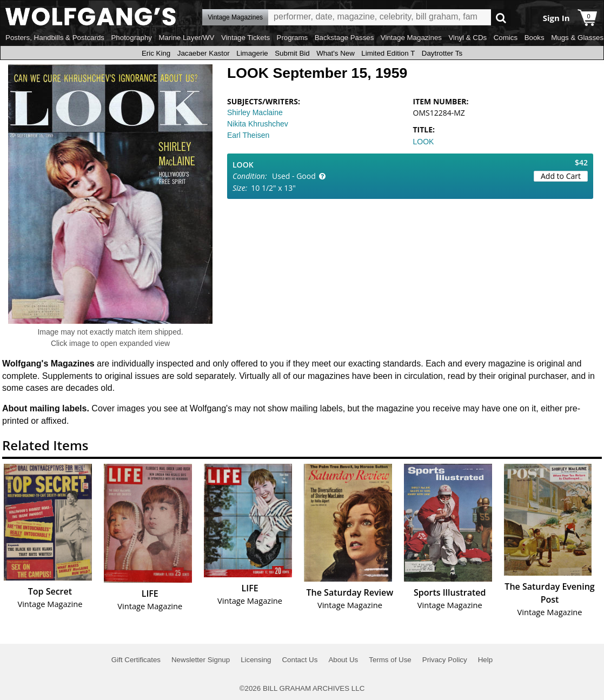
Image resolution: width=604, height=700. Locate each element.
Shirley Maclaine (255, 112)
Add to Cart (561, 176)
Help (485, 660)
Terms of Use (390, 660)
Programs (293, 38)
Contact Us (300, 660)
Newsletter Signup (201, 660)
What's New (336, 53)
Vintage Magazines (411, 38)
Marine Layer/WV (186, 38)
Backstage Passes (344, 38)
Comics (506, 38)
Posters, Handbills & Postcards (55, 38)
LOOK (424, 142)
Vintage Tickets (245, 38)
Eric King (156, 53)
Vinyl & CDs (467, 38)
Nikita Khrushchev (258, 124)
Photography (131, 38)
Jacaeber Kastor (204, 53)
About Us (343, 660)
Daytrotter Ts (442, 53)
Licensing (256, 660)
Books (535, 38)
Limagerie (252, 53)
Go (501, 18)
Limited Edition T (388, 53)
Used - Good (294, 176)
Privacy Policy (445, 660)
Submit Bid (292, 53)
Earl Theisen (248, 135)
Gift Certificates (136, 660)
